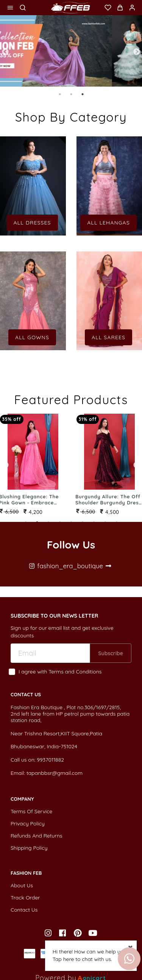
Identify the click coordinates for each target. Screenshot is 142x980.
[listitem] (49, 933)
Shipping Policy (29, 848)
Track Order (25, 898)
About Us (22, 885)
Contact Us (24, 910)
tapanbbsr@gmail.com (55, 773)
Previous (5, 52)
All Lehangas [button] (108, 223)
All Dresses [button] (32, 223)
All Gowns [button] (32, 337)
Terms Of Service (31, 811)
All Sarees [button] (108, 337)
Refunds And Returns (37, 836)
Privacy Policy (28, 824)
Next (137, 52)
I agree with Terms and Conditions (60, 672)
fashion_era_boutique (70, 566)
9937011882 (50, 760)
